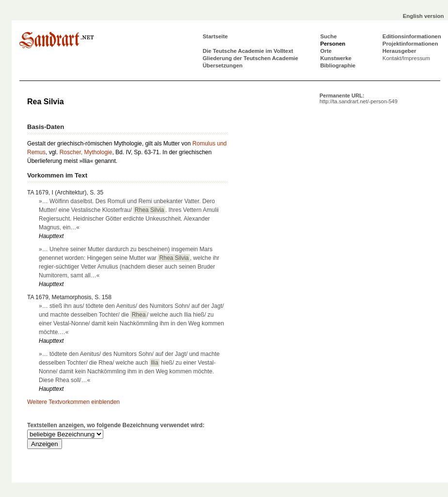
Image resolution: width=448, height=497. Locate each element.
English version (424, 16)
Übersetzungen (223, 65)
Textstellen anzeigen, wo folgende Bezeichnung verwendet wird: (116, 425)
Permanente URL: (359, 98)
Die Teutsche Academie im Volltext (248, 51)
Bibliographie (338, 65)
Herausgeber (400, 51)
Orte (326, 51)
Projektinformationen (410, 44)
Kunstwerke (336, 58)
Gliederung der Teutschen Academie (250, 58)
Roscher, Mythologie (86, 152)
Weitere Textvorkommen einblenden (73, 402)
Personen (333, 44)
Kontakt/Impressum (406, 58)
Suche (328, 36)
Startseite (215, 36)
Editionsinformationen (412, 36)
